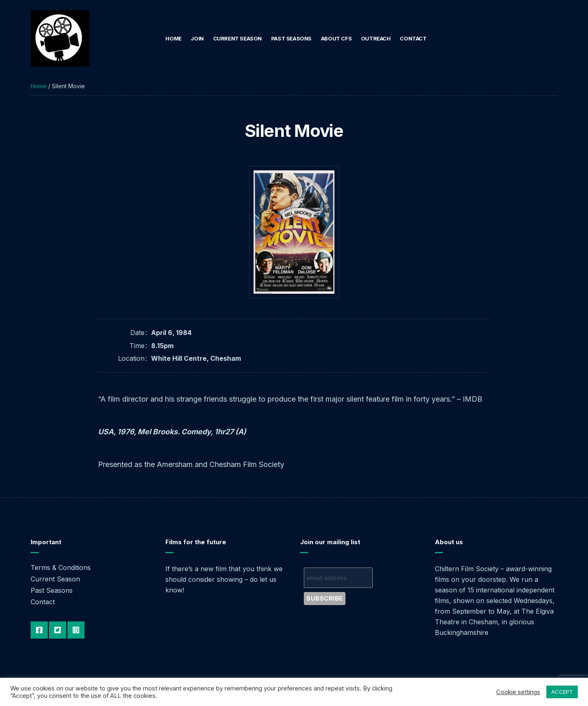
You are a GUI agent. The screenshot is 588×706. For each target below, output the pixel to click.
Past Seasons (291, 38)
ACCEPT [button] (562, 692)
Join (197, 38)
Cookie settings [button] (518, 692)
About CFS (336, 38)
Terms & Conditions (61, 567)
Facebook (39, 630)
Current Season (238, 38)
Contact (413, 38)
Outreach (376, 38)
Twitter (58, 630)
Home (173, 38)
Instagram (76, 630)
